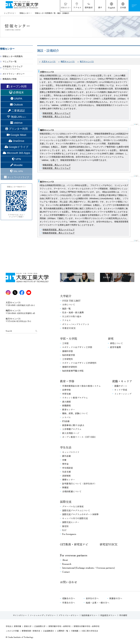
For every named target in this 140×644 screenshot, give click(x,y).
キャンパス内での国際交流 (75, 518)
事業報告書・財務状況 (31, 631)
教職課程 (66, 406)
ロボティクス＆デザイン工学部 (77, 347)
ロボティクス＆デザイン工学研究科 (79, 363)
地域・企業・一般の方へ (97, 603)
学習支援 (66, 394)
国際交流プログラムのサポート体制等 (80, 514)
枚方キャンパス (87, 61)
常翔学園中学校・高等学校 (59, 626)
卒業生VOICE (69, 328)
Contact (66, 572)
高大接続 (66, 402)
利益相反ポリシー (108, 615)
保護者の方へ (116, 598)
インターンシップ (123, 394)
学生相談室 (67, 468)
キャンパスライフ (71, 452)
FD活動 (66, 421)
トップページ (9, 13)
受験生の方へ (69, 598)
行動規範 (75, 631)
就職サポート (121, 386)
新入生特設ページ (71, 433)
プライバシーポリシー (69, 615)
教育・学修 (67, 381)
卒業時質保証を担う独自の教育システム (81, 386)
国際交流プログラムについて (76, 510)
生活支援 (66, 472)
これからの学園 (12, 631)
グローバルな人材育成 (73, 506)
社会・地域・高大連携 (73, 312)
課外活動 (66, 456)
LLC (64, 530)
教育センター (69, 410)
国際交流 (66, 502)
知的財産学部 (69, 355)
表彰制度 (66, 476)
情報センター (25, 13)
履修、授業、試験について (75, 413)
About (65, 560)
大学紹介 (66, 296)
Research (67, 564)
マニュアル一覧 (10, 61)
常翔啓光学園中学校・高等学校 (86, 626)
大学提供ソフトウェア (13, 68)
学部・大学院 (69, 339)
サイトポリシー (20, 615)
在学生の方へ (92, 598)
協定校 (65, 526)
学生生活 (66, 447)
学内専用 (123, 615)
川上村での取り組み (72, 316)
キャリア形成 (121, 390)
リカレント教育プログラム (75, 398)
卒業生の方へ (69, 603)
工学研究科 (67, 359)
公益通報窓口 (49, 631)
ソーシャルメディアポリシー (43, 615)
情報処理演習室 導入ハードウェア (59, 230)
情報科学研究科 (70, 367)
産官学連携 (115, 347)
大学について (69, 305)
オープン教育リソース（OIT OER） (80, 437)
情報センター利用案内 (13, 56)
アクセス (66, 320)
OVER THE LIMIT (71, 301)
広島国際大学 (40, 626)
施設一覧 (66, 309)
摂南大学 (28, 626)
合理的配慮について (72, 491)
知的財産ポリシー (89, 615)
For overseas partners (74, 555)
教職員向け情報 (10, 79)
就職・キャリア (122, 381)
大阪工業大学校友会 (90, 631)
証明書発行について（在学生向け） (79, 484)
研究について (116, 343)
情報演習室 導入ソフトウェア (57, 117)
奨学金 (65, 464)
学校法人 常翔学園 (13, 626)
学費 (64, 460)
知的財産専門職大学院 (73, 371)
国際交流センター (71, 522)
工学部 (65, 343)
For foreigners (69, 534)
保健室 (65, 487)
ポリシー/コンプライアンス (76, 324)
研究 (111, 339)
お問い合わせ (69, 582)
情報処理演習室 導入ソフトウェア (59, 233)
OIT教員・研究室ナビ (74, 544)
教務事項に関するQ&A (73, 425)
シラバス (66, 417)
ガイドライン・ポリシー (14, 74)
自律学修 (66, 390)
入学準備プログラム (72, 429)
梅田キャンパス (68, 61)
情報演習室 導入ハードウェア (57, 113)
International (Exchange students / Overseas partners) (88, 568)
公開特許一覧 (63, 631)
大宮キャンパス (49, 61)
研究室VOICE (108, 544)
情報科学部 (67, 351)
